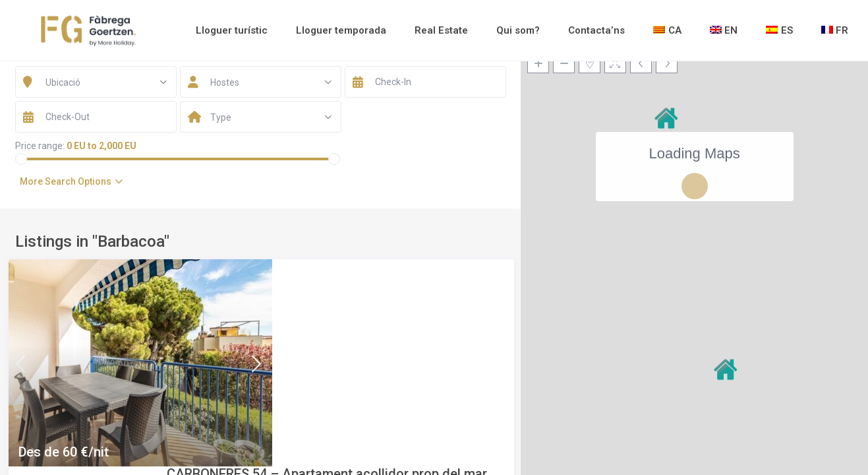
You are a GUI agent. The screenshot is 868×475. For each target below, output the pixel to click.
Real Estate (441, 30)
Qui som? (518, 30)
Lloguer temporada (341, 30)
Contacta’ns (596, 30)
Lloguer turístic (232, 30)
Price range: (40, 146)
